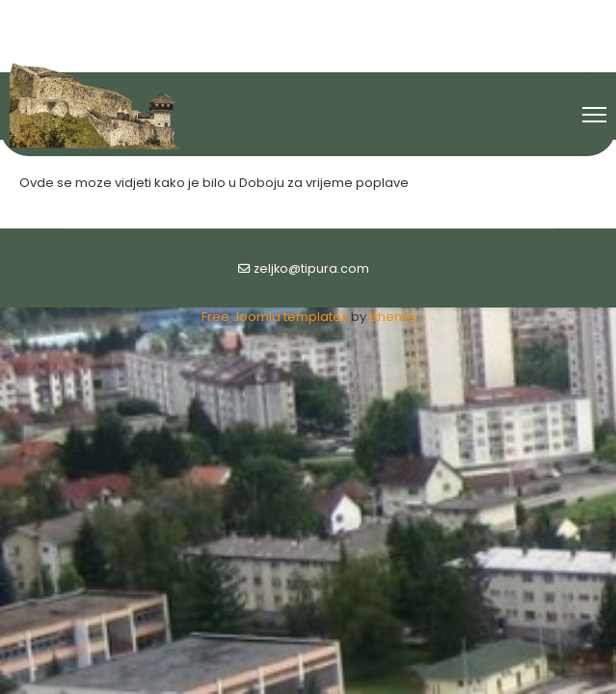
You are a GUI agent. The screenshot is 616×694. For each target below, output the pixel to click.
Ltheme (392, 317)
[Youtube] (309, 17)
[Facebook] (276, 17)
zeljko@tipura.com (311, 268)
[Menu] (594, 115)
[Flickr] (342, 17)
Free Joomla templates (275, 317)
